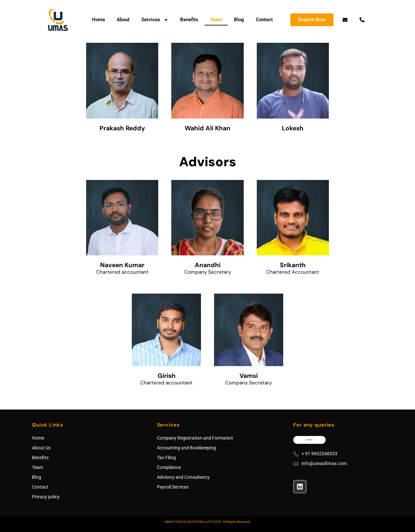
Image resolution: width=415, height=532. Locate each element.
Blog (239, 20)
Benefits (189, 20)
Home (99, 20)
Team (216, 20)
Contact (264, 20)
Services (155, 20)
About (123, 20)
